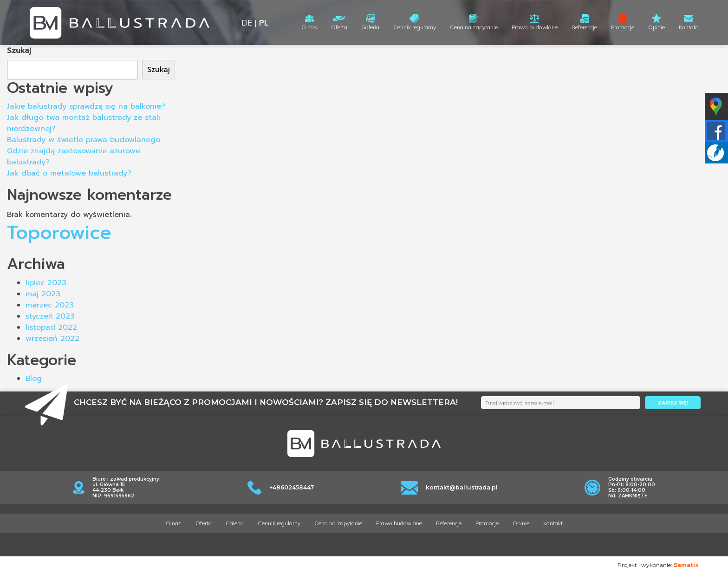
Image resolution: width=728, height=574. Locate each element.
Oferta (339, 27)
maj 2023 (43, 294)
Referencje (584, 27)
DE (247, 23)
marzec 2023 (50, 305)
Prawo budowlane (535, 27)
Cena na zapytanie (474, 27)
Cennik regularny (415, 27)
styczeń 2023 (50, 316)
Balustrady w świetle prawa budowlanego (84, 140)
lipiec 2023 (46, 283)
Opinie (656, 27)
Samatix (686, 565)
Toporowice (59, 232)
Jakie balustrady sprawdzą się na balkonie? (86, 106)
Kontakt (689, 27)
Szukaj (19, 51)
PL (264, 23)
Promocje (623, 27)
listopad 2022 (51, 327)
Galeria (370, 27)
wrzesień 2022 (52, 339)
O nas (309, 27)
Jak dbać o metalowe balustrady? (69, 173)
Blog (34, 378)
